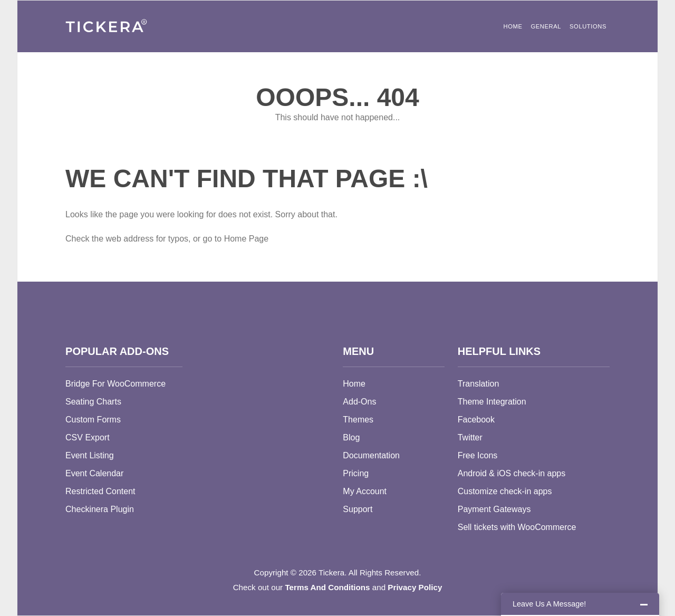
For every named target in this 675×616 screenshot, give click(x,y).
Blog (351, 437)
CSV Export (88, 437)
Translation (479, 384)
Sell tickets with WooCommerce (517, 527)
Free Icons (478, 455)
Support (358, 509)
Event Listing (90, 455)
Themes (358, 420)
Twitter (470, 437)
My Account (365, 491)
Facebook (476, 420)
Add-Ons (359, 402)
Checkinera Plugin (100, 509)
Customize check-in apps (505, 491)
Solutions (588, 26)
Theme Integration (492, 402)
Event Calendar (94, 473)
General (546, 26)
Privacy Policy (415, 587)
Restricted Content (100, 491)
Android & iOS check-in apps (512, 473)
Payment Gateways (494, 509)
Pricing (356, 473)
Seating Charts (93, 402)
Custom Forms (93, 420)
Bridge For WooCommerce (115, 384)
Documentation (371, 455)
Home (513, 26)
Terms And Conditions (327, 587)
